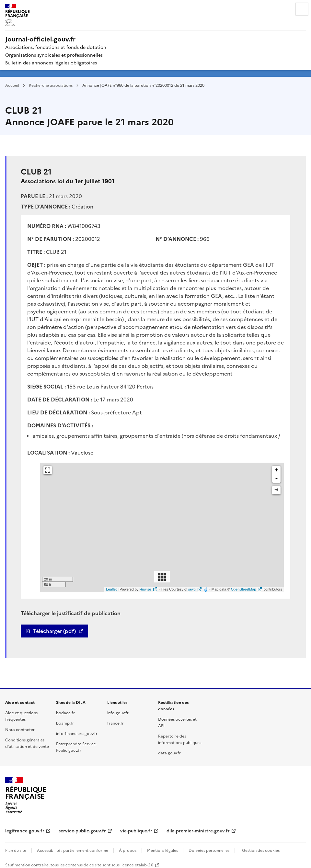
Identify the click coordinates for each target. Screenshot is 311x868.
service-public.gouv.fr (82, 830)
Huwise (145, 589)
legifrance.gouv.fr (25, 830)
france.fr (115, 723)
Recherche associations (51, 85)
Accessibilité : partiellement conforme (73, 850)
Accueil (12, 85)
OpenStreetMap (244, 589)
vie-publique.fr (136, 830)
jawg (192, 589)
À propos (128, 850)
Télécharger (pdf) (54, 631)
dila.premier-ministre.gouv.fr (198, 830)
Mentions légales (162, 850)
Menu (302, 9)
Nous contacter (20, 729)
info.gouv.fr (118, 712)
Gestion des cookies (261, 850)
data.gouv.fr (169, 753)
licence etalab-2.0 (137, 865)
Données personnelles (209, 850)
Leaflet (111, 589)
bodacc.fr (65, 712)
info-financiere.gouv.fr (77, 733)
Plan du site (16, 850)
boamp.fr (65, 723)
